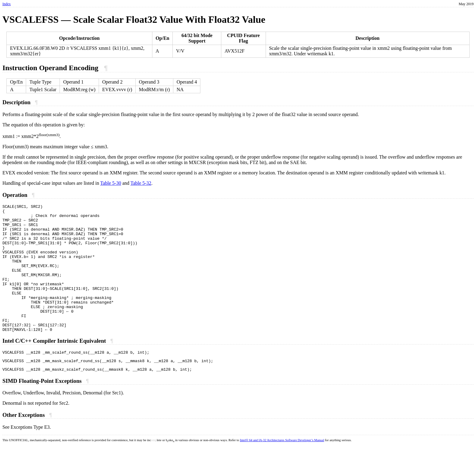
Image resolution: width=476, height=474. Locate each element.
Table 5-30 (111, 183)
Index (7, 4)
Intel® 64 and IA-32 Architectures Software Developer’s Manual (282, 468)
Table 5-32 (141, 183)
